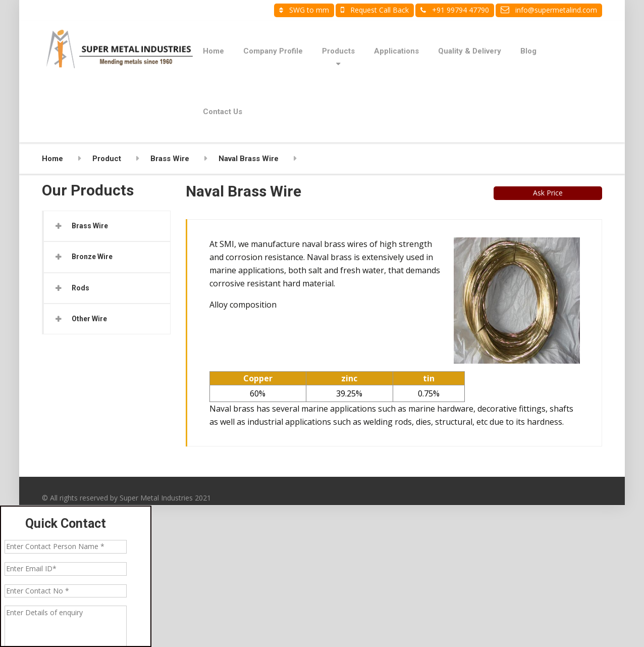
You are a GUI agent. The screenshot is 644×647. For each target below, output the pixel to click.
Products (338, 51)
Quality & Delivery (470, 51)
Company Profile (273, 51)
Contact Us (223, 112)
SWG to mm (304, 10)
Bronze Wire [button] (92, 257)
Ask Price (548, 193)
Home (213, 51)
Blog (528, 51)
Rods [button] (80, 288)
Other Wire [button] (89, 319)
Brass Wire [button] (90, 226)
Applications (396, 51)
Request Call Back (375, 10)
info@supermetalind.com (549, 10)
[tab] (107, 226)
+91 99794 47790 (455, 10)
